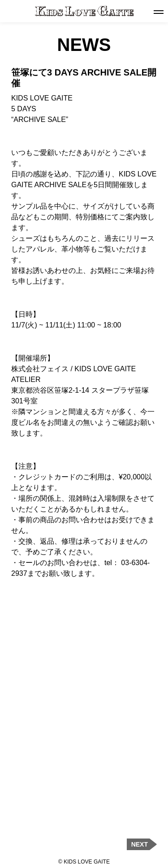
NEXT (140, 844)
